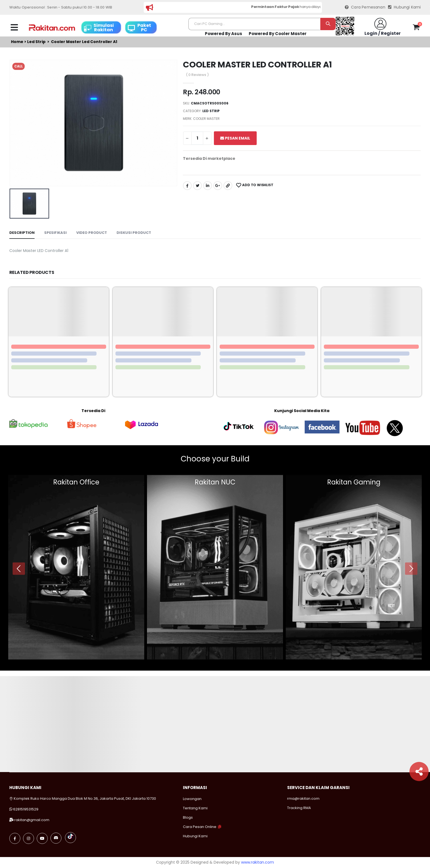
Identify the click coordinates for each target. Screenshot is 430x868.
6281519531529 (26, 809)
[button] (416, 28)
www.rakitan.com (258, 862)
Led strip (36, 42)
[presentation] (19, 568)
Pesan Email (235, 138)
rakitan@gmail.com (32, 820)
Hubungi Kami (404, 7)
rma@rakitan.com (303, 798)
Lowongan (192, 799)
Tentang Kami (195, 808)
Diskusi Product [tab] (134, 233)
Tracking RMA (299, 808)
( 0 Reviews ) (197, 75)
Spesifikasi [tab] (55, 233)
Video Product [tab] (92, 233)
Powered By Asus (224, 34)
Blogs (188, 817)
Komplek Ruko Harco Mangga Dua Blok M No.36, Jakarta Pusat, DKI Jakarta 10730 (83, 798)
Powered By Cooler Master (278, 34)
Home (17, 42)
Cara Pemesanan (365, 7)
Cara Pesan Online (200, 827)
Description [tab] (22, 233)
